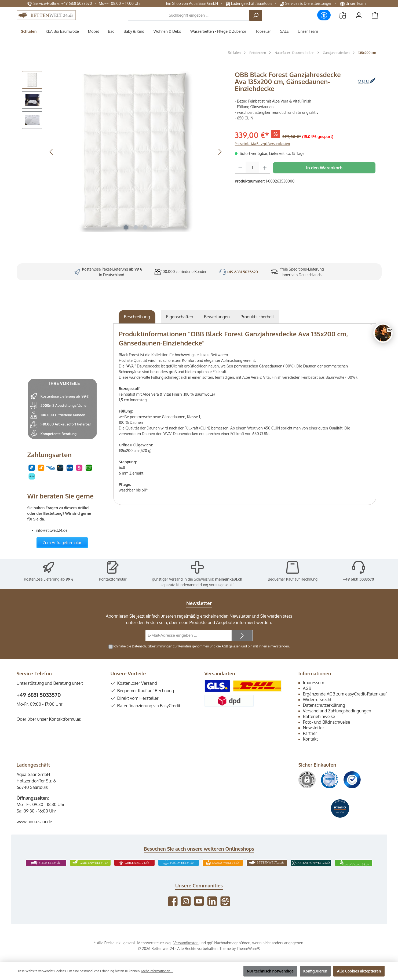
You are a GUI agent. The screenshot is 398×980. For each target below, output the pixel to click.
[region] (123, 152)
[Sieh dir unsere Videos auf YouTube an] (199, 901)
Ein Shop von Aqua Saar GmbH (192, 3)
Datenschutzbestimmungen (152, 646)
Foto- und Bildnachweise (327, 722)
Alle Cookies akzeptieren (359, 971)
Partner (310, 733)
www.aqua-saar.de (34, 822)
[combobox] (189, 15)
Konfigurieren (315, 971)
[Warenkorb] (375, 15)
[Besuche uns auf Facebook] (173, 901)
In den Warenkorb (324, 168)
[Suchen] (256, 15)
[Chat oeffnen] (383, 333)
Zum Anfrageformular (62, 543)
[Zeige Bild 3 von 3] (145, 227)
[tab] (137, 317)
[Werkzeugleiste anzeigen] (324, 15)
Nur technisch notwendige (270, 971)
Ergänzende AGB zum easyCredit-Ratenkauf (345, 694)
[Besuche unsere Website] (225, 901)
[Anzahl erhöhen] (265, 168)
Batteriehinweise (319, 716)
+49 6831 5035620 (242, 272)
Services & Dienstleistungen (306, 3)
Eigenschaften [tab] (180, 317)
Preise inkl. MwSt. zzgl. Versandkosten (262, 144)
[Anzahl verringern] (240, 168)
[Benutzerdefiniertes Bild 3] (352, 780)
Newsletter (314, 728)
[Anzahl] (252, 168)
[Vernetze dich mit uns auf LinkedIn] (212, 901)
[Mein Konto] (359, 15)
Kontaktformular (113, 579)
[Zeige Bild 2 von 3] (136, 227)
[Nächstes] (220, 152)
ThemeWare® (249, 948)
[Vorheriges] (52, 152)
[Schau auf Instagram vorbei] (186, 901)
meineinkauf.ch (229, 579)
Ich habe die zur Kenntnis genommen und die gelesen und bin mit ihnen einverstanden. (202, 646)
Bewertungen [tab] (217, 317)
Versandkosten (186, 943)
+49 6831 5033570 (359, 579)
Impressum (314, 683)
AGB (225, 646)
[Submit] (242, 636)
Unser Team (353, 3)
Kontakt (311, 739)
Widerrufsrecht (317, 700)
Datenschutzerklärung (324, 705)
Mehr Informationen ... (157, 971)
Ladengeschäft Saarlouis (249, 3)
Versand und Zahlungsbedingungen (337, 711)
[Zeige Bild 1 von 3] (126, 227)
